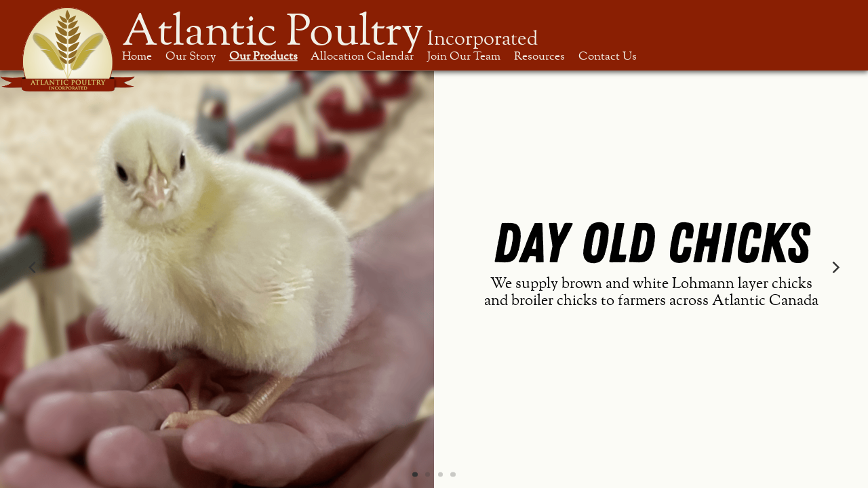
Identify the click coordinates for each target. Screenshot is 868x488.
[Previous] (33, 267)
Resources (539, 56)
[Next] (835, 267)
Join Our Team (464, 56)
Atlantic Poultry (330, 32)
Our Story (191, 56)
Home (137, 56)
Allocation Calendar (362, 56)
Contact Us (608, 56)
